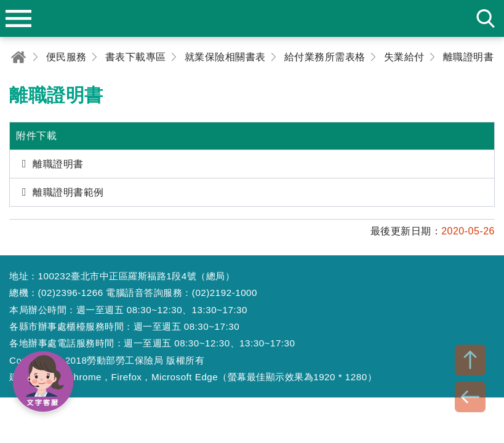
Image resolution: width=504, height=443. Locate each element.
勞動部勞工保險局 (252, 18)
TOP (470, 360)
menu (18, 18)
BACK (470, 397)
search (486, 18)
